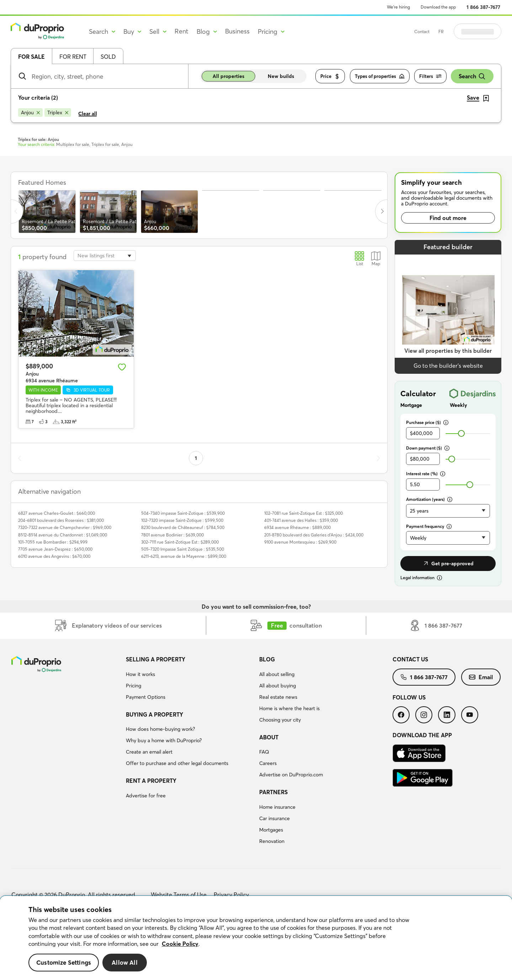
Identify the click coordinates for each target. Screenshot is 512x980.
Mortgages (271, 830)
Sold (108, 57)
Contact (440, 32)
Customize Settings (64, 962)
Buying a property (154, 714)
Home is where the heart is (289, 708)
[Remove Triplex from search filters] (58, 112)
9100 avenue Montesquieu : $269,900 (300, 542)
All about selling (277, 674)
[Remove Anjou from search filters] (30, 112)
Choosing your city (280, 720)
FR (459, 32)
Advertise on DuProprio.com (291, 775)
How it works (140, 674)
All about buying (278, 686)
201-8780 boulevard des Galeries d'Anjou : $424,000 (314, 535)
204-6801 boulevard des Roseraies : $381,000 (61, 520)
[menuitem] (190, 679)
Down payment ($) (428, 448)
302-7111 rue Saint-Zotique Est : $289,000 (180, 542)
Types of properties (380, 76)
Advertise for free (146, 796)
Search (472, 76)
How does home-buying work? (160, 729)
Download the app (438, 7)
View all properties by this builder (448, 351)
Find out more (448, 218)
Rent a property (151, 781)
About (269, 737)
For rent (73, 57)
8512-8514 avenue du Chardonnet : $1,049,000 (63, 535)
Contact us (410, 659)
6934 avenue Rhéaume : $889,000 (297, 527)
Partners (273, 792)
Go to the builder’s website (448, 366)
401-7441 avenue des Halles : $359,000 (301, 520)
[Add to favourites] (122, 367)
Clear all (88, 114)
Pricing (134, 686)
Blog (267, 659)
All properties (228, 76)
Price (330, 76)
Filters (430, 76)
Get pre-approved (448, 564)
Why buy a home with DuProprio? (164, 740)
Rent (182, 31)
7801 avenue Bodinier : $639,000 (172, 535)
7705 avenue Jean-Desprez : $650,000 (55, 549)
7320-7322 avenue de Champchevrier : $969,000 (65, 527)
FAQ (264, 752)
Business (237, 31)
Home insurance (277, 807)
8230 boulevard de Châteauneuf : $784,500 (183, 527)
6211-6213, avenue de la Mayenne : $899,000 (184, 556)
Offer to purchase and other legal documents (177, 763)
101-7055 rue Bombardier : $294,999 (53, 542)
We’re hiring (398, 7)
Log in (486, 31)
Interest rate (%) (426, 474)
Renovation (272, 841)
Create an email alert (149, 752)
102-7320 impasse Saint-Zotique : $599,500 (182, 520)
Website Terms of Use (179, 895)
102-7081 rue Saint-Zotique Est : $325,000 (303, 513)
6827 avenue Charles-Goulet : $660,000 (57, 513)
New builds (281, 76)
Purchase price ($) (427, 422)
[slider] (461, 433)
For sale (31, 57)
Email (481, 677)
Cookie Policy (180, 944)
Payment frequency (429, 526)
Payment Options (146, 697)
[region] (256, 938)
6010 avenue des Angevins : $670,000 (54, 556)
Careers (268, 763)
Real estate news (278, 697)
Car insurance (274, 818)
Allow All (125, 962)
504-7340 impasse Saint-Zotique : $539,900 (183, 513)
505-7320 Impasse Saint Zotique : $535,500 (183, 549)
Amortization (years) (429, 499)
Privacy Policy (231, 895)
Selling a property (156, 659)
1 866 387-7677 (483, 7)
